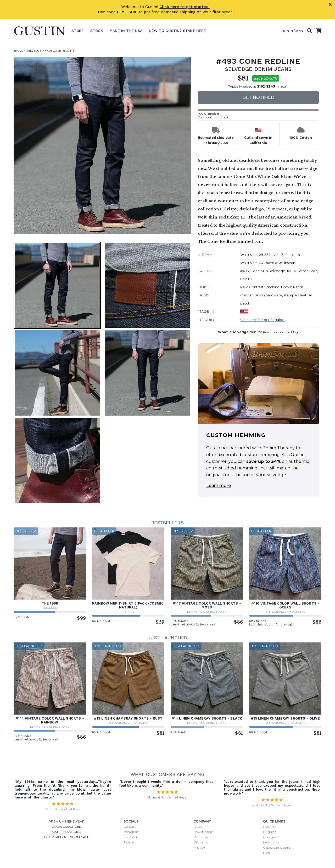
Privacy (199, 847)
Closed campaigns (277, 847)
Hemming (271, 842)
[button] (57, 285)
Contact (130, 827)
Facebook (131, 837)
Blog (267, 853)
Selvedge (34, 51)
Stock (97, 31)
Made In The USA (126, 31)
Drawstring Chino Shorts (207, 612)
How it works (203, 832)
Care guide (271, 837)
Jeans (18, 51)
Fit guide (270, 832)
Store (78, 31)
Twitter (129, 842)
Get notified (258, 97)
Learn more (219, 485)
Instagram (132, 832)
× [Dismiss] (330, 4)
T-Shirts (128, 612)
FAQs (198, 827)
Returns (269, 827)
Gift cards (201, 842)
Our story (201, 837)
